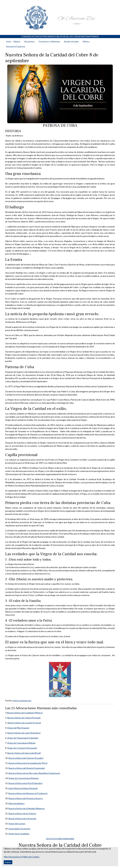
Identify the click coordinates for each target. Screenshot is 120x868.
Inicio (9, 41)
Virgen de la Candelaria (19, 834)
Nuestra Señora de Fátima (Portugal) (24, 718)
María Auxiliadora (16, 803)
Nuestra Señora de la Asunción (22, 819)
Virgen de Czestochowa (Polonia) (23, 778)
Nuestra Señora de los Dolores (22, 814)
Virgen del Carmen (17, 824)
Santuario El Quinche (16, 47)
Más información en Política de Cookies (22, 857)
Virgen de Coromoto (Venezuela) (22, 748)
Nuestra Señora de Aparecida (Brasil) (24, 753)
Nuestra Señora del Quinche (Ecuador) (26, 758)
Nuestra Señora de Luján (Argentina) (24, 733)
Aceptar (8, 862)
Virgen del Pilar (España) (18, 728)
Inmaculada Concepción (19, 829)
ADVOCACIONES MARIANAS (60, 839)
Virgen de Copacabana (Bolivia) (21, 743)
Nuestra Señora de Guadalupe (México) (25, 713)
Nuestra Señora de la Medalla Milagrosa (26, 808)
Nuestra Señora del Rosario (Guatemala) (27, 768)
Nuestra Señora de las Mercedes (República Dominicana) (34, 773)
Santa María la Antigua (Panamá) (23, 788)
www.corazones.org (22, 701)
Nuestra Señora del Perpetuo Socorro (25, 798)
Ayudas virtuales (71, 41)
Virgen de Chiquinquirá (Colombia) (23, 738)
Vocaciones (29, 41)
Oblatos (17, 41)
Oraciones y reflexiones (49, 41)
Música (86, 41)
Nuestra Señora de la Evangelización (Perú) (28, 763)
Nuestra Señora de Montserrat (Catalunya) (28, 793)
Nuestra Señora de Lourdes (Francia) (24, 723)
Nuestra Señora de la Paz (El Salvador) (25, 783)
